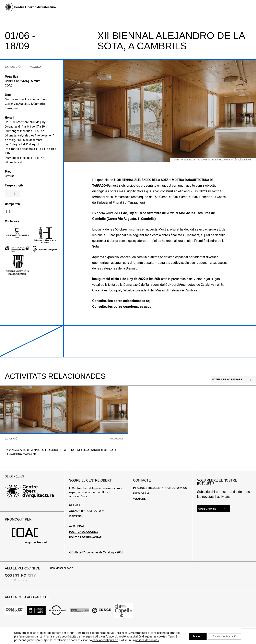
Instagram (142, 508)
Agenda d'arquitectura (88, 526)
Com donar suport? (62, 583)
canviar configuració (126, 636)
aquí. (149, 301)
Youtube (140, 514)
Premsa (75, 520)
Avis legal (78, 541)
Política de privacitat (87, 552)
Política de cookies (85, 547)
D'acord (190, 635)
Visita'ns (76, 531)
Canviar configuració (222, 635)
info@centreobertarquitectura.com (164, 503)
